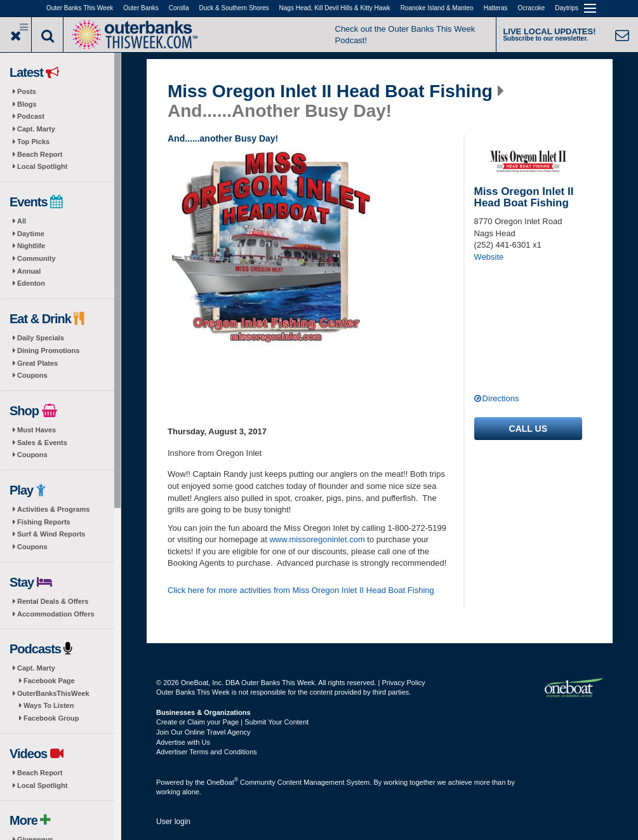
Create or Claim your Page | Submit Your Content (232, 722)
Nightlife (31, 246)
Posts (27, 91)
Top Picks (33, 142)
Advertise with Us (183, 742)
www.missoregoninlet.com (317, 539)
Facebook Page (49, 681)
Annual (29, 271)
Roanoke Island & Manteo (437, 8)
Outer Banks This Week (80, 8)
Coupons (32, 375)
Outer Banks (141, 8)
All (22, 221)
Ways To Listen (49, 705)
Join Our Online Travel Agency (203, 732)
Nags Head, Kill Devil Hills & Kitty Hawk (335, 8)
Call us (528, 429)
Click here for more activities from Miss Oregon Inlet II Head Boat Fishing (301, 590)
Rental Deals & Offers (53, 601)
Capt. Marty (36, 129)
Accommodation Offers (56, 614)
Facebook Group (51, 718)
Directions (501, 398)
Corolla (179, 8)
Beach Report (40, 154)
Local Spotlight (42, 166)
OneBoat (223, 782)
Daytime (31, 234)
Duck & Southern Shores (234, 8)
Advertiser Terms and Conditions (207, 752)
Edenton (31, 283)
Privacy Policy (403, 683)
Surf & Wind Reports (51, 534)
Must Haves (37, 430)
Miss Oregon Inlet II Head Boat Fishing (330, 91)
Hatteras (496, 8)
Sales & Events (42, 443)
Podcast (31, 116)
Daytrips (567, 8)
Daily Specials (41, 338)
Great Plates (37, 363)
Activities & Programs (53, 509)
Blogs (27, 104)
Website (489, 257)
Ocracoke (532, 8)
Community (37, 258)
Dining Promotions (48, 350)
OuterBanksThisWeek (53, 693)
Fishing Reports (44, 522)
